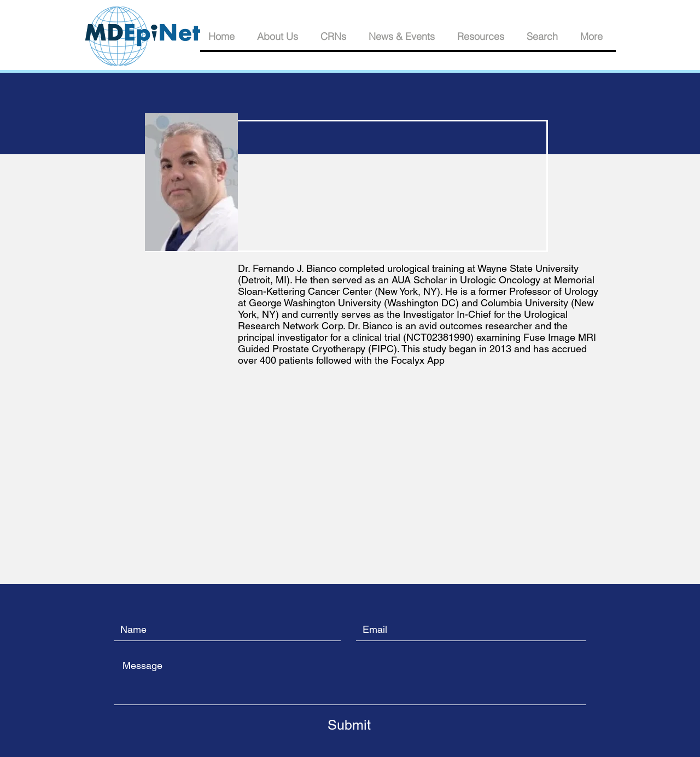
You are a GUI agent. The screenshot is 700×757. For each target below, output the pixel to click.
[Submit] (349, 725)
